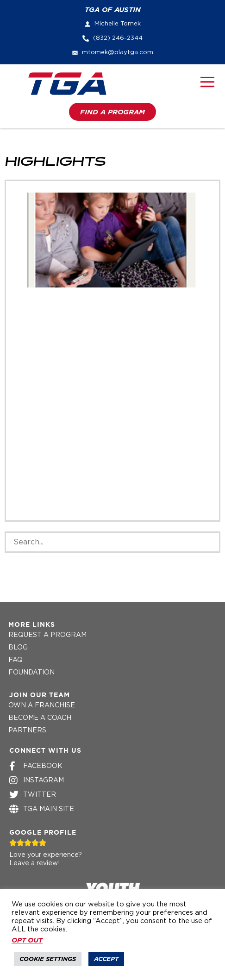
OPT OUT (27, 940)
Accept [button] (106, 959)
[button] (208, 84)
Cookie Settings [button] (48, 959)
